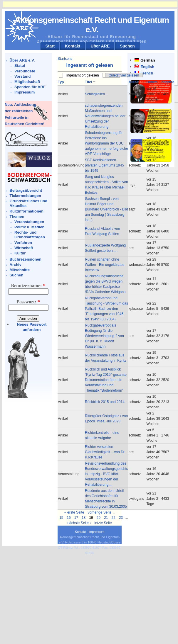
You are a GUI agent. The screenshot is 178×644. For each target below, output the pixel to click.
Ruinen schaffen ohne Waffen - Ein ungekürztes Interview (105, 265)
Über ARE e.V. (22, 60)
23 (121, 518)
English (147, 67)
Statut (20, 66)
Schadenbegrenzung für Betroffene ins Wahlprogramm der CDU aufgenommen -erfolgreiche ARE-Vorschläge (106, 143)
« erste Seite (74, 512)
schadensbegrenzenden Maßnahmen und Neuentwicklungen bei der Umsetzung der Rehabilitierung (105, 116)
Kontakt (73, 46)
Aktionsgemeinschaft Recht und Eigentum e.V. (92, 25)
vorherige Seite (99, 512)
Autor (133, 82)
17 (76, 518)
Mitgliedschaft (27, 82)
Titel (90, 82)
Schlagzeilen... (96, 94)
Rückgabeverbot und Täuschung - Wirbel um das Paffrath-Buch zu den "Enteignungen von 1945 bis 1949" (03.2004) (106, 309)
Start (50, 46)
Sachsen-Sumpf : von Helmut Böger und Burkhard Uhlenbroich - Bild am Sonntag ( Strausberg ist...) (106, 209)
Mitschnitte (20, 270)
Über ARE (100, 46)
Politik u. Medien (30, 227)
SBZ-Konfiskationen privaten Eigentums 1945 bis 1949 (104, 165)
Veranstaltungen (29, 222)
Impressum (25, 92)
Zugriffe (168, 82)
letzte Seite (103, 523)
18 (84, 518)
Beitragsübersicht (26, 190)
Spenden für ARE (30, 87)
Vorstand (22, 76)
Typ (61, 82)
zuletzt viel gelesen (124, 75)
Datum (152, 82)
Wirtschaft (24, 248)
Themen (17, 216)
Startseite (65, 59)
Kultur (20, 253)
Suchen (127, 46)
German (148, 60)
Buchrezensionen (26, 259)
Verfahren (23, 243)
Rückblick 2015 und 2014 (105, 402)
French (147, 73)
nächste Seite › (79, 523)
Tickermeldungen (25, 196)
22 (114, 518)
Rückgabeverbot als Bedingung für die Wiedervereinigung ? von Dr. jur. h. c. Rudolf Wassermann (104, 336)
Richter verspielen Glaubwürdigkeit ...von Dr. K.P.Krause (105, 452)
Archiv (16, 265)
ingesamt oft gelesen (83, 75)
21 (106, 518)
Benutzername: (28, 286)
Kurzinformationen (27, 211)
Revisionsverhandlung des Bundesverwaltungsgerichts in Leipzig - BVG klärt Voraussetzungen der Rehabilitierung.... (106, 474)
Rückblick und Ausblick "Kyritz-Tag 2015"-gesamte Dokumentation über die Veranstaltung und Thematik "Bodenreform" (106, 380)
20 (99, 518)
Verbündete (25, 71)
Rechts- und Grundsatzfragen (30, 235)
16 (69, 518)
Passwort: (28, 302)
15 (61, 518)
